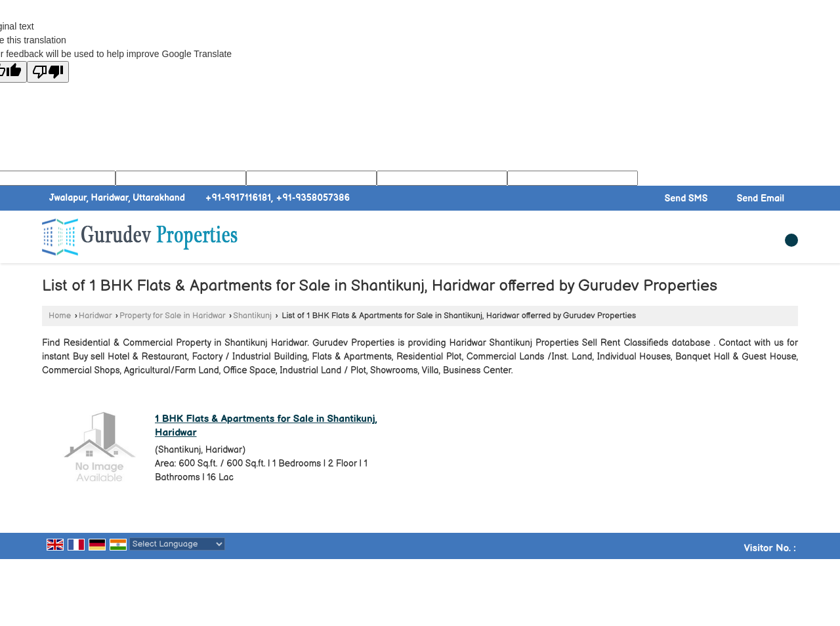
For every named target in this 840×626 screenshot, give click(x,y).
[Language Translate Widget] (177, 544)
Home (60, 316)
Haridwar (95, 316)
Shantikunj (252, 316)
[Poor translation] (48, 72)
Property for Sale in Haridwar (173, 316)
